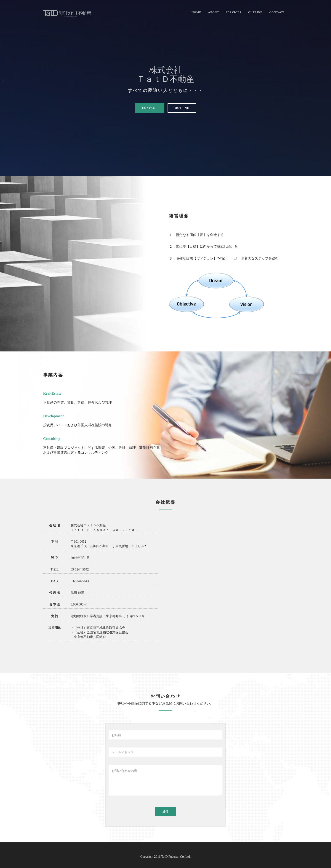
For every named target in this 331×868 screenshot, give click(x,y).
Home (196, 12)
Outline (255, 12)
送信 (165, 812)
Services (234, 12)
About (214, 12)
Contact (277, 12)
